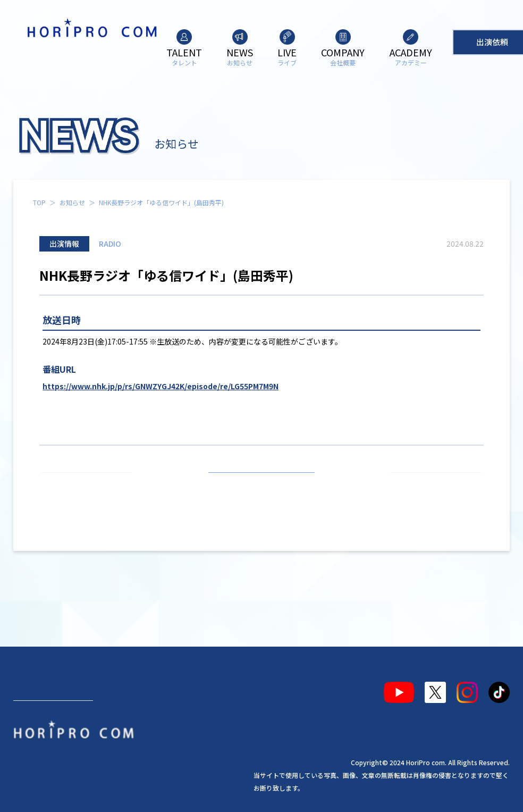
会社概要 (175, 688)
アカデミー (227, 688)
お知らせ (72, 202)
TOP (39, 202)
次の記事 (431, 485)
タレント (39, 688)
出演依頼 (53, 727)
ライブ (131, 688)
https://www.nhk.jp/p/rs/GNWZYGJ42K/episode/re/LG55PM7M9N (161, 386)
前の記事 (91, 485)
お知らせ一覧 (261, 485)
